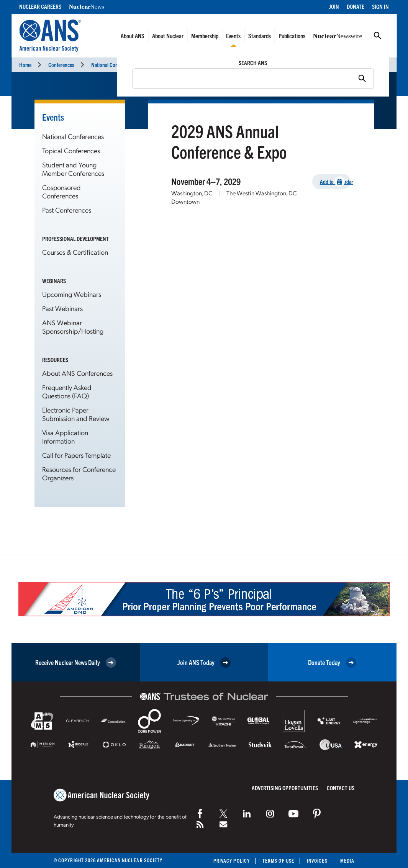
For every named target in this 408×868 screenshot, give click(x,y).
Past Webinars (62, 308)
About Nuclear (168, 36)
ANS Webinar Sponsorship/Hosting (73, 327)
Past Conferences (67, 210)
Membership (205, 36)
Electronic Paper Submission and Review (76, 414)
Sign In (380, 6)
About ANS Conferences (77, 373)
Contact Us (341, 788)
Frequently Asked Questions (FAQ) (67, 391)
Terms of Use (278, 861)
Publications (292, 36)
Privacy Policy (232, 861)
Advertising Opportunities (285, 788)
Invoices (317, 861)
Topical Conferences (71, 150)
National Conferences (113, 65)
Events (233, 36)
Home (25, 65)
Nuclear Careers (40, 6)
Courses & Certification (75, 252)
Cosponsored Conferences (61, 191)
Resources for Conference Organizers (79, 473)
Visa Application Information (65, 436)
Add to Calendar (335, 182)
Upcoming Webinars (72, 294)
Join (334, 6)
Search (377, 36)
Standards (260, 36)
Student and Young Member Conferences (73, 169)
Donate (356, 6)
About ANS (133, 36)
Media (347, 861)
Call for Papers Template (76, 455)
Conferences (61, 65)
